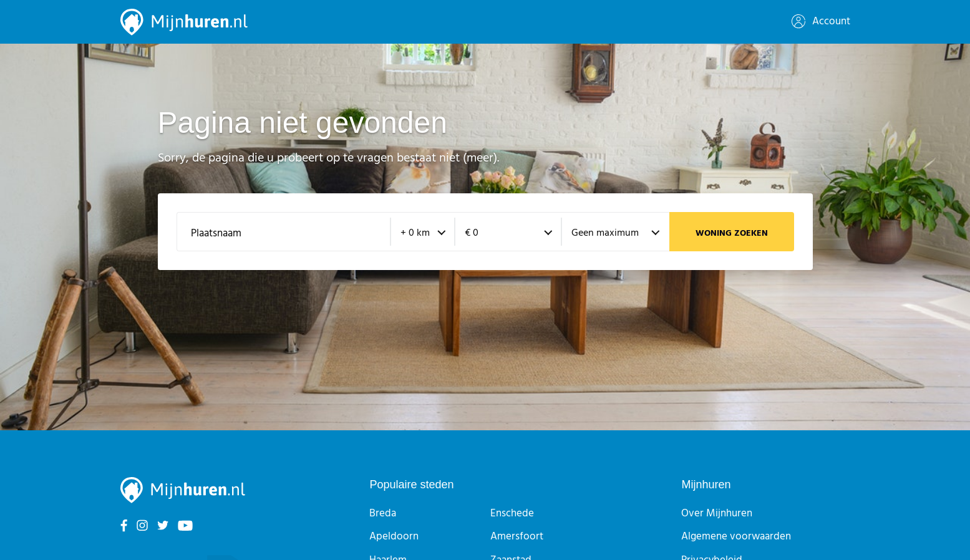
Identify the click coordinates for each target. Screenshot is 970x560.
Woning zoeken (732, 234)
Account (821, 22)
